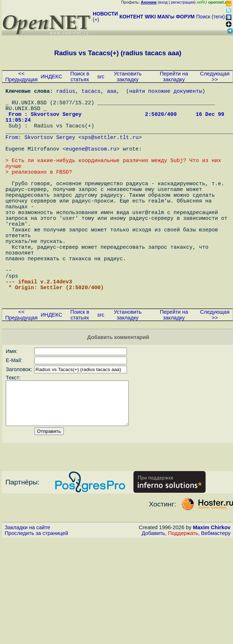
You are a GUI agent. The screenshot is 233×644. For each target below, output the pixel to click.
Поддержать (183, 594)
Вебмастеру (216, 594)
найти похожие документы (166, 92)
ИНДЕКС (52, 77)
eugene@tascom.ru (91, 164)
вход (163, 2)
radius (66, 92)
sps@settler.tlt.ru (110, 150)
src (101, 77)
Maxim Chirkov (212, 588)
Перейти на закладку (174, 77)
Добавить (153, 594)
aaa (111, 92)
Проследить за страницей (36, 594)
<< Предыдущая (22, 77)
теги (218, 17)
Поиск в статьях (80, 77)
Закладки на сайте (27, 588)
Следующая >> (215, 77)
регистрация (183, 2)
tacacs (91, 92)
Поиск (203, 17)
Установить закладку (128, 77)
